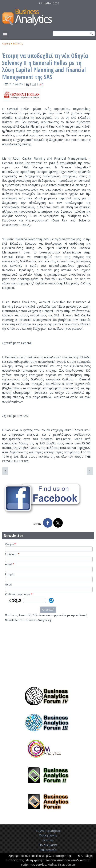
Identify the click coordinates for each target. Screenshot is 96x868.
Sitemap (48, 840)
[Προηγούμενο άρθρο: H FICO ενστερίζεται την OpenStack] (5, 471)
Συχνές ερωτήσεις (48, 831)
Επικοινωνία (48, 850)
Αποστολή (48, 610)
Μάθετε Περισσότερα (61, 865)
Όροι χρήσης (48, 835)
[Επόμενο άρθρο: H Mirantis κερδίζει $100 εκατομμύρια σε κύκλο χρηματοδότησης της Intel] (90, 471)
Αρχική (6, 43)
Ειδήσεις (18, 43)
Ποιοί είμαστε (48, 845)
